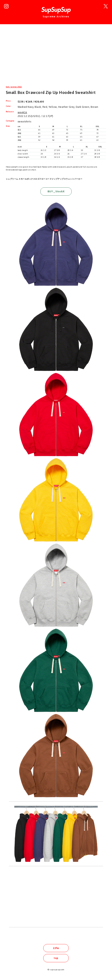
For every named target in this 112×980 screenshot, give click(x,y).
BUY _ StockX (56, 191)
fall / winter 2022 (14, 87)
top (56, 958)
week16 (22, 112)
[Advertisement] (56, 57)
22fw (56, 948)
